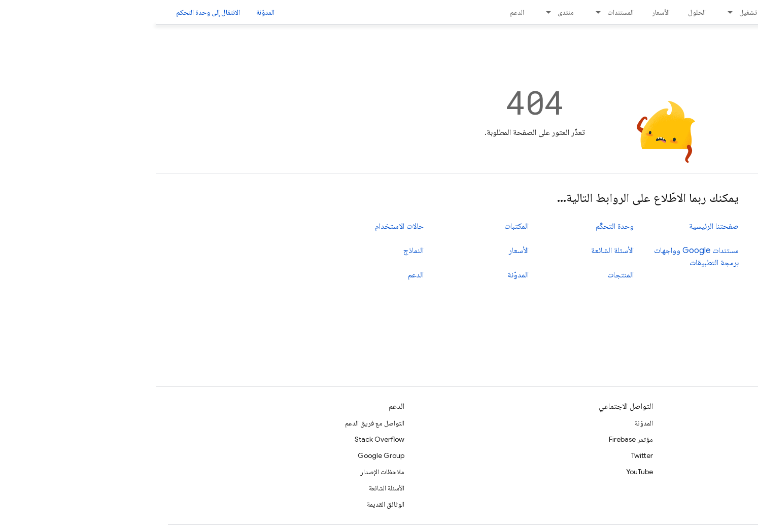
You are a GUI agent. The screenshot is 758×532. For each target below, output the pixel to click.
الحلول (541, 12)
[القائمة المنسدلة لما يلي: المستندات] (439, 12)
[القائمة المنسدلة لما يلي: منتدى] (390, 12)
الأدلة (739, 423)
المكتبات (361, 226)
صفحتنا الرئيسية (558, 226)
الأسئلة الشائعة (457, 251)
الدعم (361, 12)
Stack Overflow (224, 439)
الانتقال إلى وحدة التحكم (52, 12)
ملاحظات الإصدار (227, 472)
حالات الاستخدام (244, 226)
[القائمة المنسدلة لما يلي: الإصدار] (623, 12)
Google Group (225, 455)
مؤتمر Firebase (475, 439)
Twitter (486, 455)
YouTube (484, 472)
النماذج (258, 251)
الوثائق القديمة (230, 504)
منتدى (410, 12)
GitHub (734, 488)
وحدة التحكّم (459, 226)
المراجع (736, 439)
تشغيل (592, 12)
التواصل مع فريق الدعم (219, 423)
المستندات (465, 12)
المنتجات (465, 275)
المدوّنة (110, 12)
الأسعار (505, 12)
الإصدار (644, 12)
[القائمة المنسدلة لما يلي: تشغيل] (571, 12)
